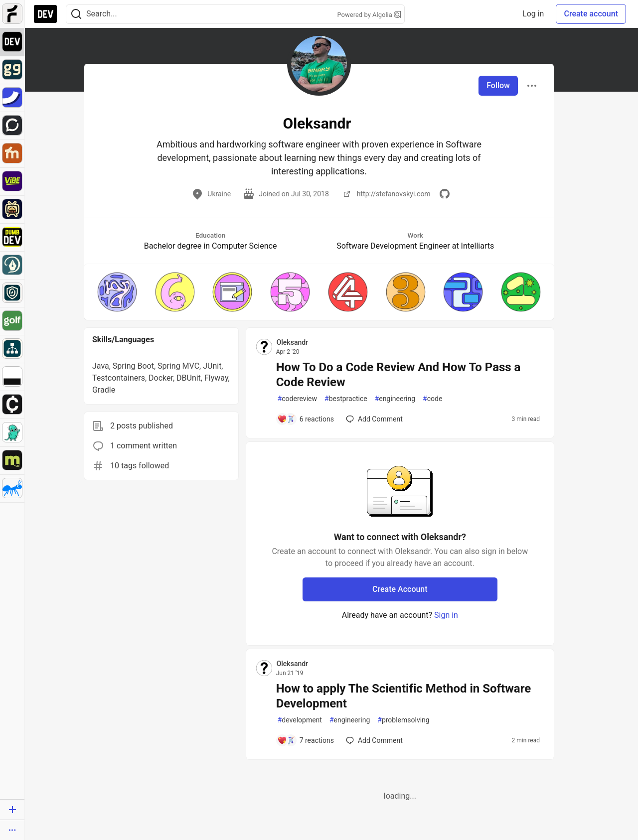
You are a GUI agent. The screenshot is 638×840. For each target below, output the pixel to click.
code (432, 399)
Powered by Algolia (369, 15)
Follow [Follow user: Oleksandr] (498, 85)
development (300, 720)
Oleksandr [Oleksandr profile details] (292, 342)
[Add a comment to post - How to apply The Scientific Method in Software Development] (306, 740)
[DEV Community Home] (45, 14)
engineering (395, 399)
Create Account (400, 589)
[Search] (76, 14)
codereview (297, 399)
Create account (591, 14)
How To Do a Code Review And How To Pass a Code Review (399, 375)
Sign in (446, 615)
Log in (533, 14)
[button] (117, 292)
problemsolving (403, 720)
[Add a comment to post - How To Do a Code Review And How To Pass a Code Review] (306, 419)
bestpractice (346, 399)
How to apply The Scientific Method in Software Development (404, 696)
